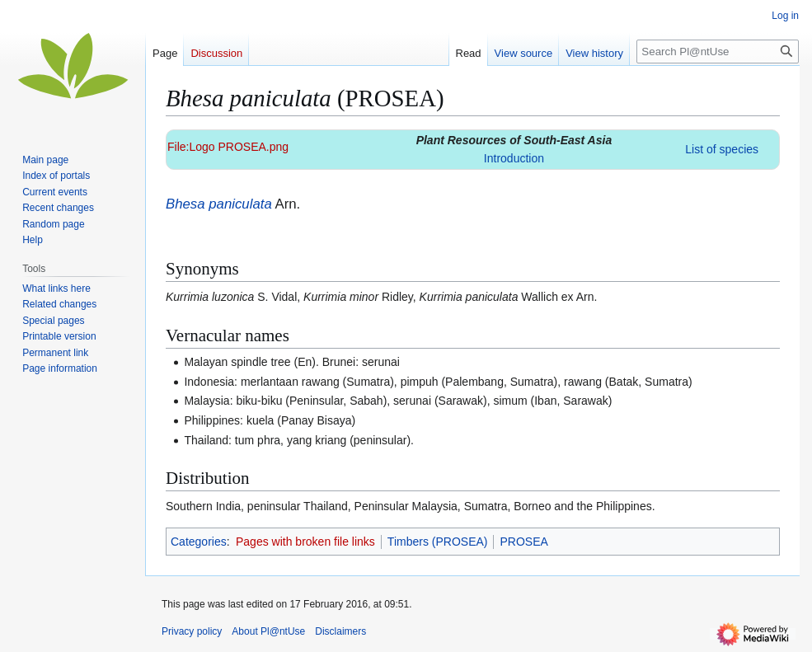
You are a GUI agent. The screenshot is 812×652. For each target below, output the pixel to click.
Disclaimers (340, 631)
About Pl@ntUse (268, 631)
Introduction (514, 158)
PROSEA (523, 542)
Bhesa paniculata (219, 204)
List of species (722, 149)
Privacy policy (192, 631)
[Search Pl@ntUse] (718, 52)
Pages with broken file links (305, 542)
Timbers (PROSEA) (438, 542)
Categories (199, 542)
